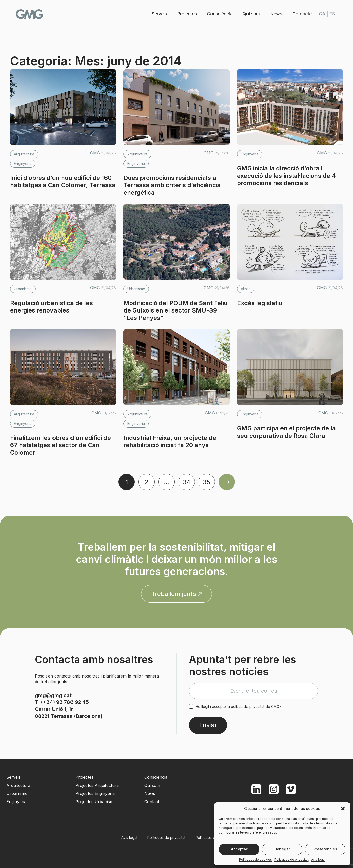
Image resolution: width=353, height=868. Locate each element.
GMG (31, 14)
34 (187, 482)
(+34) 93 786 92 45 (65, 702)
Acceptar (239, 849)
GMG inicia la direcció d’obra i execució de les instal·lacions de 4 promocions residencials (286, 176)
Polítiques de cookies (255, 860)
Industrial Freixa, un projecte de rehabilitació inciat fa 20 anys (170, 441)
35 (207, 482)
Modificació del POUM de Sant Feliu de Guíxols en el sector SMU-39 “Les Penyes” (176, 310)
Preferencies (325, 849)
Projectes (186, 14)
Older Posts (227, 482)
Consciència (219, 14)
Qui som (250, 14)
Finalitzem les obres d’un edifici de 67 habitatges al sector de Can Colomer (60, 445)
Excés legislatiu (260, 303)
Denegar (282, 849)
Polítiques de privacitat (292, 860)
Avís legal (318, 860)
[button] (343, 809)
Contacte (301, 14)
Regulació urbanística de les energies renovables (51, 307)
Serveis (158, 14)
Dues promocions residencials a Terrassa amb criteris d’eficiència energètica (172, 185)
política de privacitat (248, 707)
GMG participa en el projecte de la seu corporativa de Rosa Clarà (286, 432)
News (275, 14)
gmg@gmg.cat (53, 695)
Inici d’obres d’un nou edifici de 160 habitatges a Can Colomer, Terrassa (63, 181)
